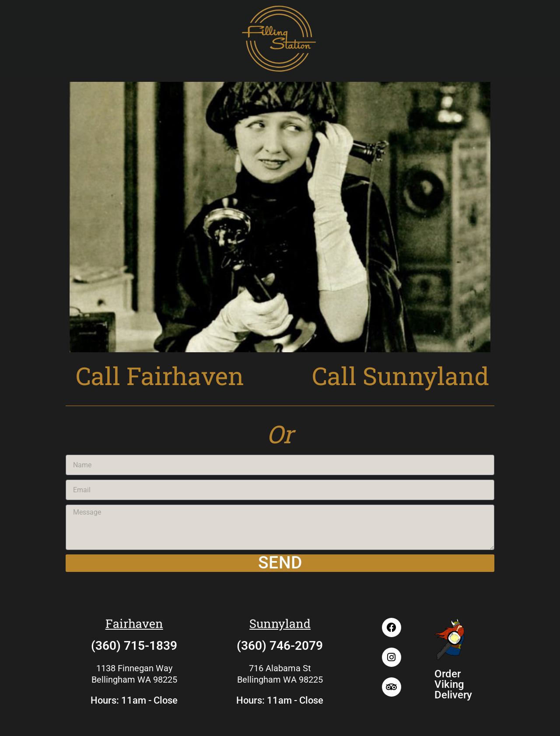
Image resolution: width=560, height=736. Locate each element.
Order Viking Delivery (453, 684)
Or (280, 434)
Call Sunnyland (401, 375)
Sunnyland (280, 623)
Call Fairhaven (160, 375)
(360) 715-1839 (134, 646)
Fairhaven (134, 623)
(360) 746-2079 (280, 646)
